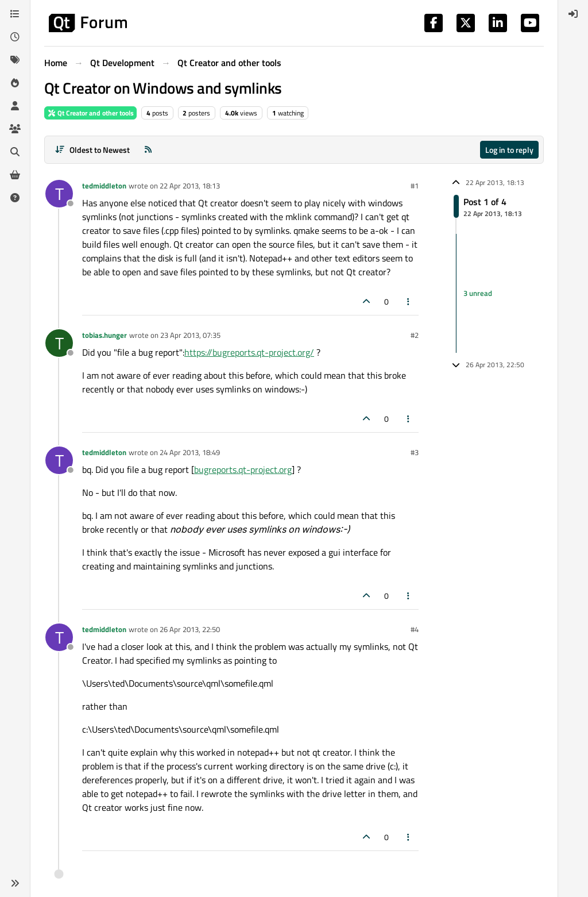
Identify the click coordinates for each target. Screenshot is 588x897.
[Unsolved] (15, 198)
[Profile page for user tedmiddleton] (59, 194)
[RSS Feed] (148, 150)
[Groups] (15, 129)
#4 (415, 629)
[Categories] (15, 14)
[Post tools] (409, 301)
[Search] (15, 152)
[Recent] (15, 37)
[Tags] (15, 60)
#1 (415, 186)
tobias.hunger (105, 335)
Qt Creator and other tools (90, 113)
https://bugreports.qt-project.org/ (249, 352)
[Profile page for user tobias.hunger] (59, 343)
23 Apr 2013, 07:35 (190, 335)
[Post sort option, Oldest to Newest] (92, 150)
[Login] (573, 14)
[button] (15, 883)
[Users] (15, 106)
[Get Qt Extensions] (15, 175)
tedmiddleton (104, 186)
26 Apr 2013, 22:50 (190, 629)
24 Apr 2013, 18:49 (190, 452)
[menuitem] (573, 14)
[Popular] (15, 83)
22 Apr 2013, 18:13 (190, 186)
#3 (415, 452)
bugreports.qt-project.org (243, 469)
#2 (415, 335)
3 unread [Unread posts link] (478, 293)
